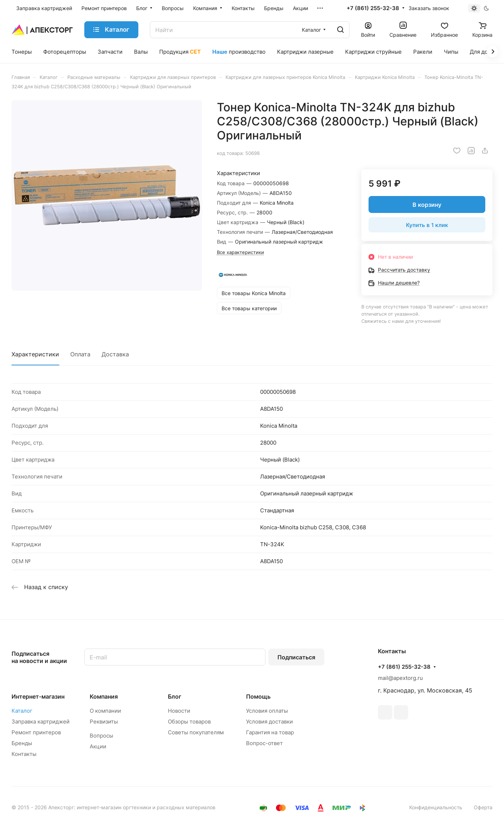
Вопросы (101, 736)
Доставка (115, 354)
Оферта (483, 807)
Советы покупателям (196, 732)
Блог (175, 696)
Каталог (22, 711)
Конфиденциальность (436, 807)
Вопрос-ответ (264, 743)
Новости (179, 711)
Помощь (258, 696)
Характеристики (35, 354)
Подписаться (296, 657)
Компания (104, 696)
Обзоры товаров (189, 722)
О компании (105, 711)
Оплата (80, 354)
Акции (98, 746)
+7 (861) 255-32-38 (373, 8)
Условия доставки (269, 722)
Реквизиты (104, 722)
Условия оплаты (267, 711)
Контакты (24, 754)
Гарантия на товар (270, 732)
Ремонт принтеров (36, 732)
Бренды (22, 743)
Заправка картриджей (41, 722)
